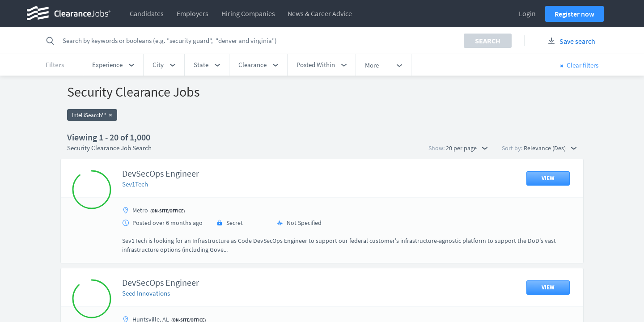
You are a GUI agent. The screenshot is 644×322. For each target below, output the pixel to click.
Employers (193, 13)
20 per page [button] (467, 148)
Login (527, 13)
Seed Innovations (146, 293)
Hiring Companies (248, 13)
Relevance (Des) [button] (550, 148)
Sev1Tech (135, 184)
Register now (574, 14)
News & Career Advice (320, 13)
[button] (113, 65)
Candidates (147, 13)
